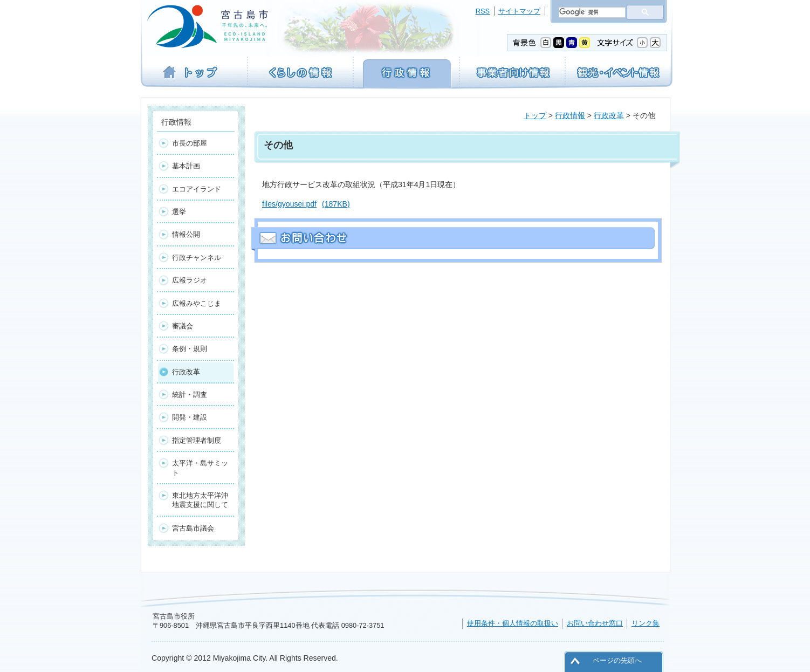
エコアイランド (197, 189)
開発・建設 (190, 417)
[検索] (591, 12)
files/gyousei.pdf (306, 204)
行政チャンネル (197, 258)
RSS (483, 11)
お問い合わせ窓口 (595, 623)
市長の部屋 (190, 143)
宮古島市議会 (193, 528)
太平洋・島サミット (200, 468)
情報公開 (186, 234)
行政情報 (570, 115)
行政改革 (609, 115)
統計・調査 (190, 395)
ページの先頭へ (617, 660)
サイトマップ (519, 11)
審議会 (183, 326)
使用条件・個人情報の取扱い (513, 623)
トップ (535, 115)
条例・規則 (190, 349)
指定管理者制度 (197, 440)
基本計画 (186, 166)
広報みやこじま (197, 303)
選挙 (179, 212)
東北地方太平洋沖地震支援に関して (200, 500)
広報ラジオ (190, 280)
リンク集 (646, 623)
